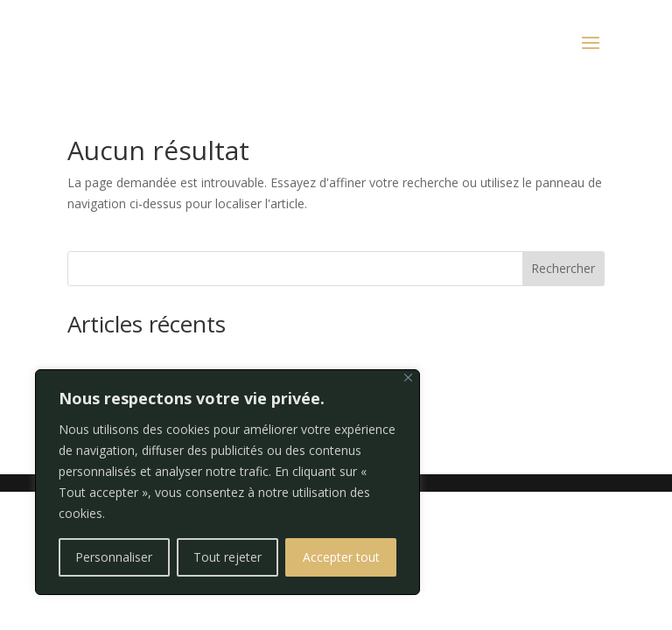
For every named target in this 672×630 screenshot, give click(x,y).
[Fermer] (408, 378)
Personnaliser (114, 557)
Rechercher (563, 268)
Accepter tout (341, 557)
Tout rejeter (227, 557)
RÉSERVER (94, 44)
